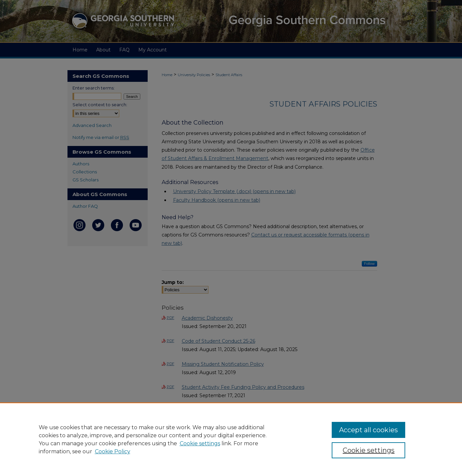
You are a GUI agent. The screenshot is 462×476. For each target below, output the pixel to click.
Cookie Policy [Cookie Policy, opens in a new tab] (113, 451)
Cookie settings (200, 443)
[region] (231, 439)
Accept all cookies (368, 430)
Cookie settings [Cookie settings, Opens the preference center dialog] (369, 450)
